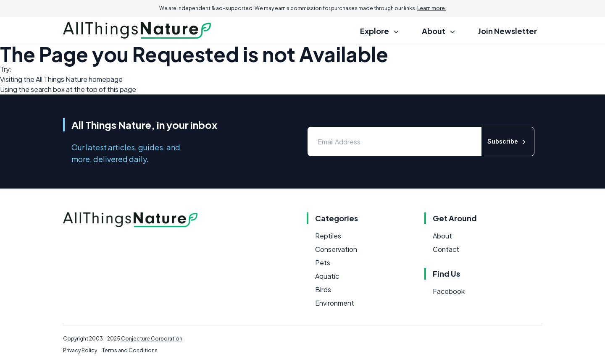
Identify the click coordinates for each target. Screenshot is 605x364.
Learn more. (432, 8)
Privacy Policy (80, 350)
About (442, 236)
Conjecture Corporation (152, 339)
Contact (446, 249)
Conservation (336, 249)
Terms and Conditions (130, 350)
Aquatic (327, 276)
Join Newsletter (508, 31)
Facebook (449, 291)
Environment (335, 303)
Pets (323, 263)
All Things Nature (62, 79)
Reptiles (328, 236)
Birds (323, 289)
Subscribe (508, 142)
